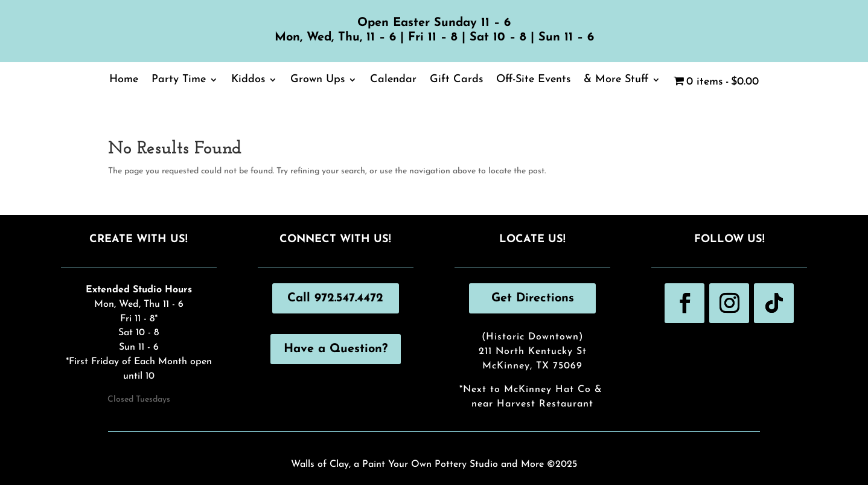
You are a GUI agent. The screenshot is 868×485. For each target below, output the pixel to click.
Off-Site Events (533, 80)
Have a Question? (336, 349)
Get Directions (533, 298)
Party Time (179, 80)
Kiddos (248, 80)
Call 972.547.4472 (335, 298)
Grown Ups (318, 80)
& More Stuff (616, 80)
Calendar (393, 80)
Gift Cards (456, 80)
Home (124, 80)
